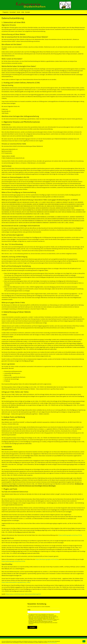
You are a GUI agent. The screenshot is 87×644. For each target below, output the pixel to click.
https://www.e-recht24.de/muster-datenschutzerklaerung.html (23, 594)
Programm (6, 12)
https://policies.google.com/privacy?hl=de (70, 535)
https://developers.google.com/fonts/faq (47, 559)
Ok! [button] (84, 641)
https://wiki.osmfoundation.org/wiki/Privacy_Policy (16, 582)
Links (23, 12)
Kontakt (28, 12)
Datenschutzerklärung (52, 642)
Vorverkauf (13, 12)
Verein (18, 12)
